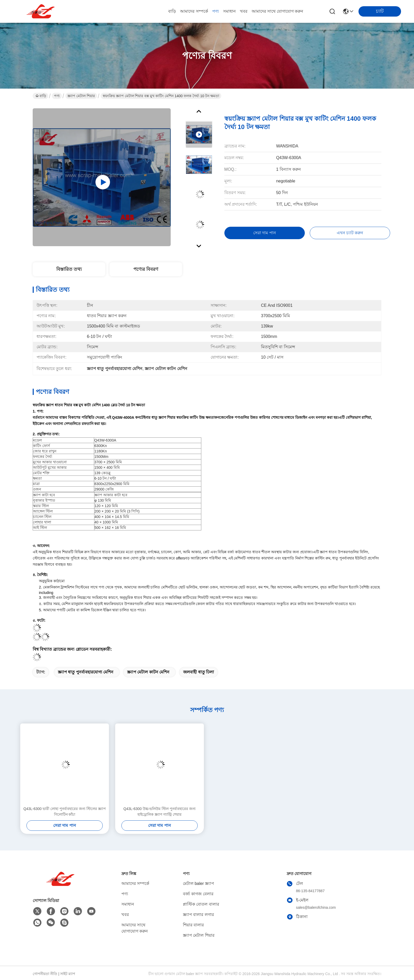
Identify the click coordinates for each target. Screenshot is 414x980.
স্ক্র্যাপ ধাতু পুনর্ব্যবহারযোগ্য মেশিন (86, 672)
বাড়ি (172, 11)
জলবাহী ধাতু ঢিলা (199, 672)
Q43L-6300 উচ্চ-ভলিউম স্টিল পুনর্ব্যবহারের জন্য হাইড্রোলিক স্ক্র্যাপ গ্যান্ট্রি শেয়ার (160, 812)
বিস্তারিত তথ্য (69, 269)
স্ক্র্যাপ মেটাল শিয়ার (81, 96)
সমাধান (229, 11)
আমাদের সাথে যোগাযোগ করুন (277, 11)
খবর (244, 11)
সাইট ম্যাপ (68, 974)
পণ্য (216, 11)
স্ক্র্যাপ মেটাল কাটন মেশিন (148, 672)
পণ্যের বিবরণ (146, 269)
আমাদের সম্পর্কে (194, 11)
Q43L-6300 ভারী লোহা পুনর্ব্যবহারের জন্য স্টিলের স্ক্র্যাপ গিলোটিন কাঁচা (64, 812)
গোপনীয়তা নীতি (45, 974)
